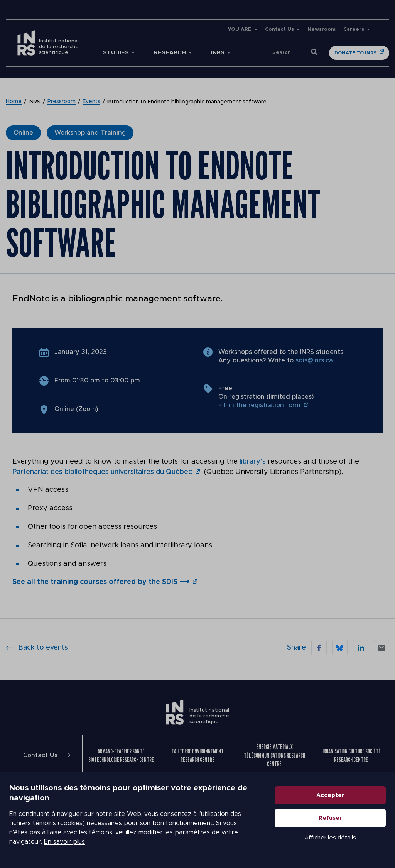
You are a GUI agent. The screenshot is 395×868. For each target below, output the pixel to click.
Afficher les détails (330, 838)
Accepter (330, 795)
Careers (354, 30)
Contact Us (279, 30)
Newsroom (322, 30)
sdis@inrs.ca (314, 360)
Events (91, 102)
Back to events (37, 646)
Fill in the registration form (259, 405)
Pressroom (62, 102)
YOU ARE (240, 30)
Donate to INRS (355, 53)
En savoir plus (64, 842)
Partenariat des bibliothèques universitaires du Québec (102, 472)
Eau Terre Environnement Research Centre (198, 754)
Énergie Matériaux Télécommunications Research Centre (274, 754)
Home (14, 102)
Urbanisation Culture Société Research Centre (351, 754)
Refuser (330, 818)
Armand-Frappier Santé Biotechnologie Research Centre (121, 754)
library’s (254, 462)
